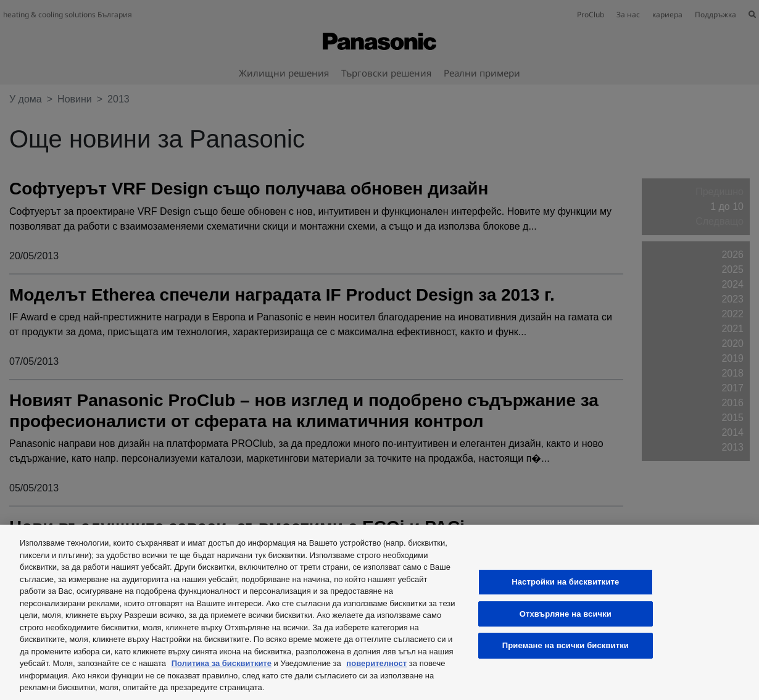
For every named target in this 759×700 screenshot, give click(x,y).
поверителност (376, 663)
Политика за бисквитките (222, 663)
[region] (379, 612)
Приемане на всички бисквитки (566, 645)
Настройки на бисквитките (565, 582)
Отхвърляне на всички (566, 614)
